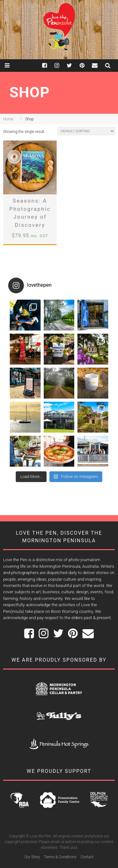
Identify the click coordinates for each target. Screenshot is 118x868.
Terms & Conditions (60, 857)
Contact (87, 857)
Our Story (32, 857)
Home (8, 119)
